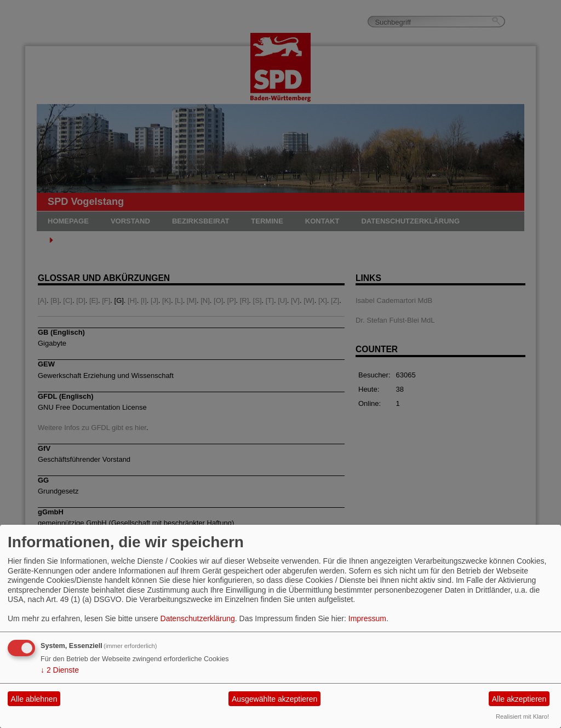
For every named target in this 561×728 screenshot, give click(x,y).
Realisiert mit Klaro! (522, 716)
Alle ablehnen (34, 699)
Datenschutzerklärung (198, 618)
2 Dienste (60, 670)
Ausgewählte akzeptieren (274, 699)
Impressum (367, 618)
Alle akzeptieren (519, 699)
